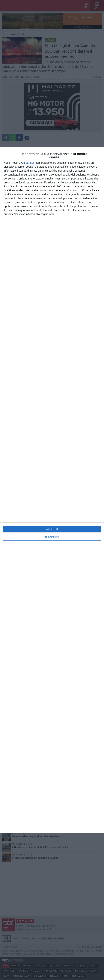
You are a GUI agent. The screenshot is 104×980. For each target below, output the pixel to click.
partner (30, 163)
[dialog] (52, 490)
